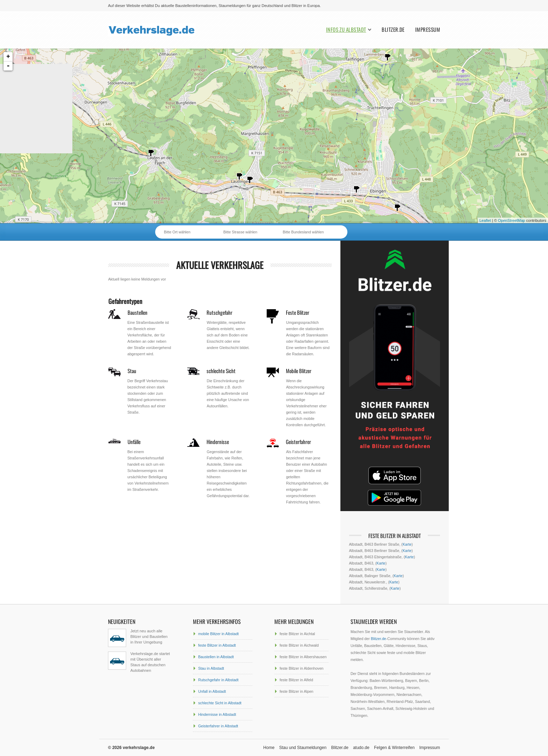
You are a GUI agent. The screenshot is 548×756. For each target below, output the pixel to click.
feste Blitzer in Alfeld (296, 680)
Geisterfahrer (298, 442)
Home (269, 748)
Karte (407, 544)
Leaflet (485, 220)
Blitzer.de (393, 30)
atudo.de (361, 748)
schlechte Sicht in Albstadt (220, 703)
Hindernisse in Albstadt (217, 714)
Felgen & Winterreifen (394, 748)
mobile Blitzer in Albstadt (218, 634)
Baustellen (138, 312)
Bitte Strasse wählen (240, 232)
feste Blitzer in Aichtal (297, 634)
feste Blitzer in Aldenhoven (302, 668)
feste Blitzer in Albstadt (217, 645)
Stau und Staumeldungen (303, 748)
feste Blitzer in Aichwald (299, 645)
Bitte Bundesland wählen (303, 232)
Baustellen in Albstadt (216, 657)
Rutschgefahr (219, 312)
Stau (132, 371)
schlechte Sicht (221, 371)
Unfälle (134, 442)
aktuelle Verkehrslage (220, 265)
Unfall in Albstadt (212, 691)
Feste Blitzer (298, 312)
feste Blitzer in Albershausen (303, 657)
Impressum (428, 30)
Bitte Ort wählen (177, 232)
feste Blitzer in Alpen (297, 691)
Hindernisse (218, 442)
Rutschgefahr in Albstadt (218, 680)
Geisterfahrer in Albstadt (218, 726)
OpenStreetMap (512, 220)
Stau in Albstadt (211, 668)
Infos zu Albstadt (346, 30)
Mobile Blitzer (299, 371)
